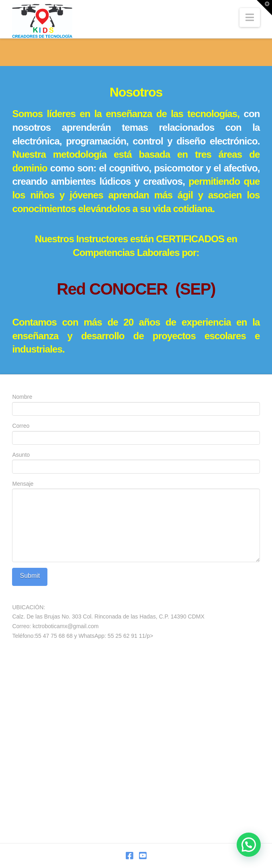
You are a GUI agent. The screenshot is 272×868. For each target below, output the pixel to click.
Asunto (136, 461)
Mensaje (136, 489)
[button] (250, 18)
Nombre (136, 403)
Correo (136, 432)
